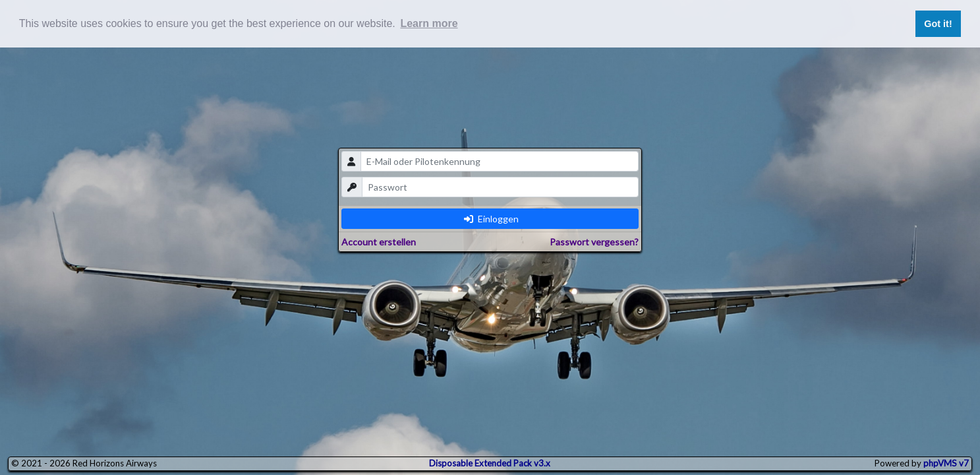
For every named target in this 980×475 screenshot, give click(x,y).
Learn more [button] (429, 23)
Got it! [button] (938, 24)
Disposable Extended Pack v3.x (490, 463)
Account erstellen (379, 242)
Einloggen (491, 219)
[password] (501, 187)
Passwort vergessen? (594, 242)
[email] (500, 161)
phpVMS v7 (946, 463)
